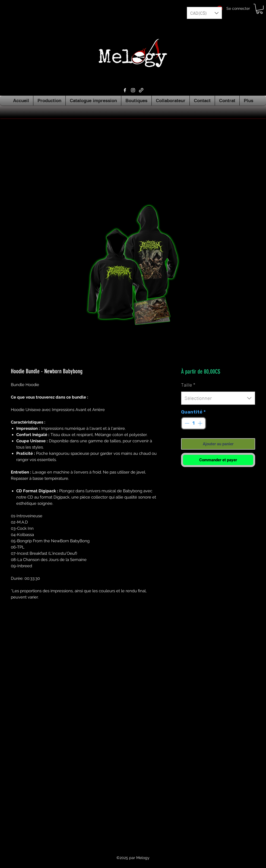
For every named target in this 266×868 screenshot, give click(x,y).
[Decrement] (186, 423)
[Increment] (201, 423)
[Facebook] (125, 90)
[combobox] (218, 398)
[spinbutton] (193, 423)
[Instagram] (133, 90)
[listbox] (204, 13)
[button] (204, 13)
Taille (188, 385)
